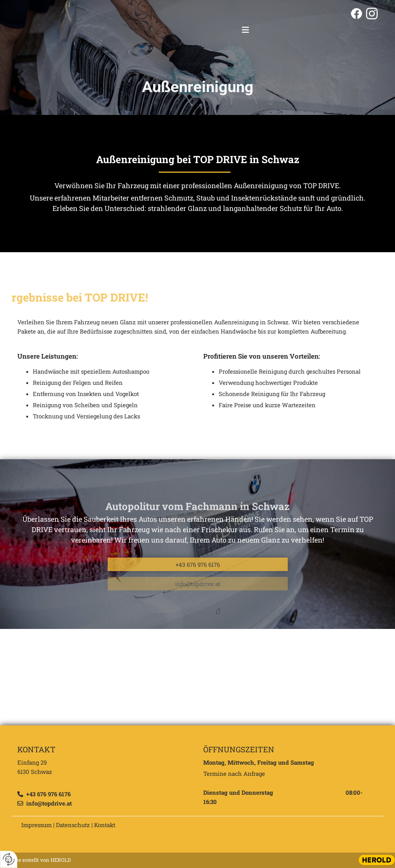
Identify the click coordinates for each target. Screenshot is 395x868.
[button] (248, 30)
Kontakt (105, 825)
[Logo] (198, 30)
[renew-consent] (9, 859)
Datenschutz (73, 825)
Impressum (36, 825)
